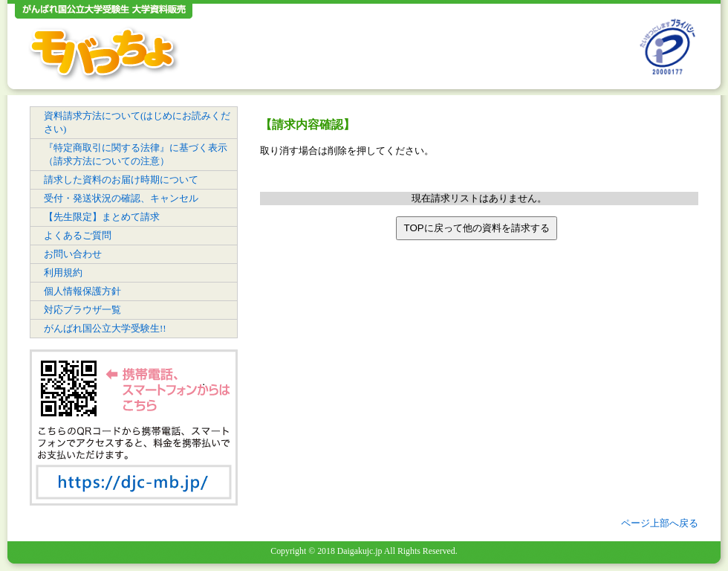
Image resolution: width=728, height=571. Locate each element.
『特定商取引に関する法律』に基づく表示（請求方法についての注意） (136, 154)
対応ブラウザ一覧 (82, 310)
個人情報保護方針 (82, 291)
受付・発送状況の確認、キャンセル (121, 198)
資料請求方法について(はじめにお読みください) (137, 122)
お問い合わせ (73, 254)
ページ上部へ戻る (660, 523)
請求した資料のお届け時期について (121, 180)
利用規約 (63, 272)
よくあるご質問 (78, 235)
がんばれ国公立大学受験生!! (105, 328)
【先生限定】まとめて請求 (102, 217)
